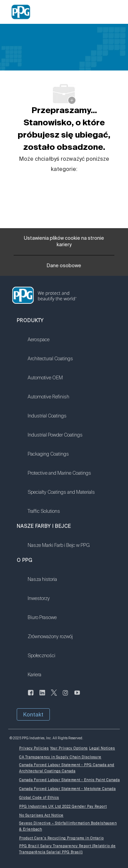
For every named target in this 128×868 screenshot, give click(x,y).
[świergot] (54, 697)
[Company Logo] (21, 12)
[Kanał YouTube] (77, 697)
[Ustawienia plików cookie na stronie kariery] (64, 242)
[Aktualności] (31, 697)
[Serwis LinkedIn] (42, 697)
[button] (33, 714)
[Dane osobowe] (64, 268)
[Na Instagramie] (66, 697)
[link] (61, 344)
